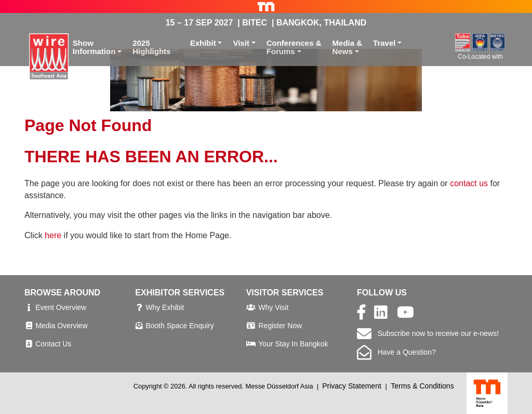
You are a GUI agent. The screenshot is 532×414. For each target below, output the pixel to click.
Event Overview (61, 307)
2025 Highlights (151, 47)
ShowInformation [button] (94, 47)
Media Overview (61, 326)
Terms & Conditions (422, 386)
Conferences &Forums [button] (294, 47)
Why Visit (273, 307)
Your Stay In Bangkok (293, 344)
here (53, 235)
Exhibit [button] (203, 43)
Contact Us (53, 344)
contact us (469, 183)
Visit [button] (241, 43)
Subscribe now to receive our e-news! (428, 333)
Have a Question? (396, 352)
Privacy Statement (352, 386)
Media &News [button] (348, 47)
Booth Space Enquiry (180, 326)
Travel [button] (384, 43)
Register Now (280, 326)
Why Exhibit (165, 307)
